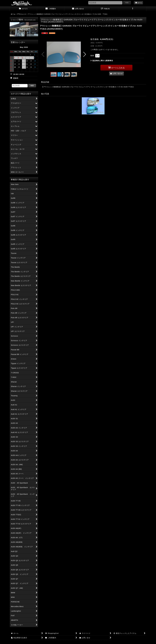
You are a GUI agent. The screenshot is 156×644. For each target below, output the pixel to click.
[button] (133, 9)
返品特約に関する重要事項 (102, 61)
